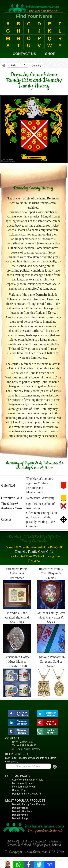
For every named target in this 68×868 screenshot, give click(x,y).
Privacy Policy (12, 762)
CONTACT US (24, 54)
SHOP (50, 54)
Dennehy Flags (20, 818)
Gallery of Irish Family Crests (28, 780)
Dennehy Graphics (22, 811)
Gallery (14, 65)
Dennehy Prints (20, 815)
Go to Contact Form (23, 742)
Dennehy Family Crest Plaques (29, 804)
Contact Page (20, 790)
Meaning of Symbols (23, 783)
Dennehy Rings (20, 808)
